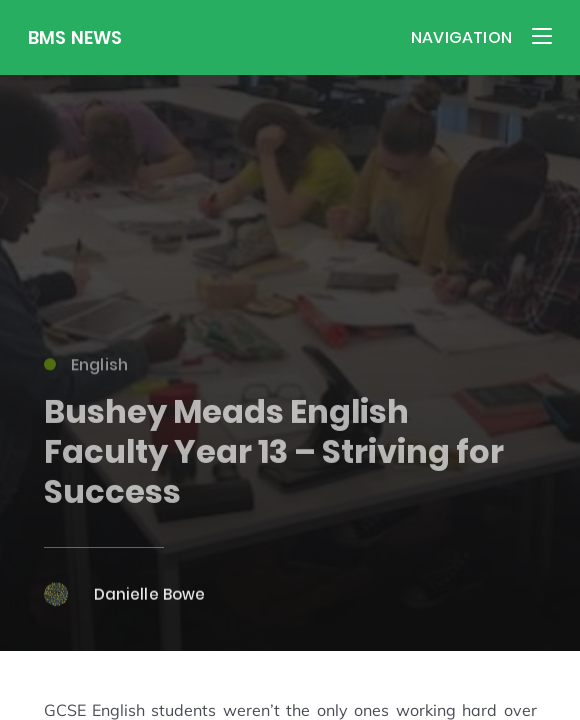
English (86, 367)
